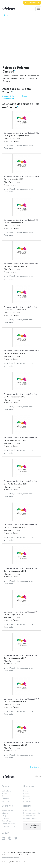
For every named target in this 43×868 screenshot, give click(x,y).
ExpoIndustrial (8, 99)
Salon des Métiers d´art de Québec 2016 (21, 438)
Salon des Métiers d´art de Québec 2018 (21, 351)
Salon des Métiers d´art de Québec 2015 (21, 481)
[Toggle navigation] (38, 9)
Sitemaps (29, 786)
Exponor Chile (8, 96)
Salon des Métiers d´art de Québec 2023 (21, 177)
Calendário (6, 791)
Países (5, 794)
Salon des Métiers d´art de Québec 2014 (21, 525)
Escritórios (6, 821)
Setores (5, 799)
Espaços (5, 801)
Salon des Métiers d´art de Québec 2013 (21, 568)
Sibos (25, 96)
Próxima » (35, 767)
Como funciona (8, 824)
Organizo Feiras (30, 819)
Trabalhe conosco (9, 826)
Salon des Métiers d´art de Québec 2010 (21, 699)
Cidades (5, 796)
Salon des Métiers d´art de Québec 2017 (21, 394)
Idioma (38, 776)
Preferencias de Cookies (32, 827)
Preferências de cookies (10, 858)
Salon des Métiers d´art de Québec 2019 (21, 307)
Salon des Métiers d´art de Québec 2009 (21, 743)
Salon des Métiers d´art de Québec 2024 (21, 133)
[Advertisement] (21, 40)
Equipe (5, 816)
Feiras (5, 786)
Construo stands (31, 811)
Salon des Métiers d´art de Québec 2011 (21, 656)
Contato (6, 819)
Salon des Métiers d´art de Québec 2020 (21, 264)
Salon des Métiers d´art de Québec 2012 (21, 612)
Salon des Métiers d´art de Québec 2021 (21, 220)
